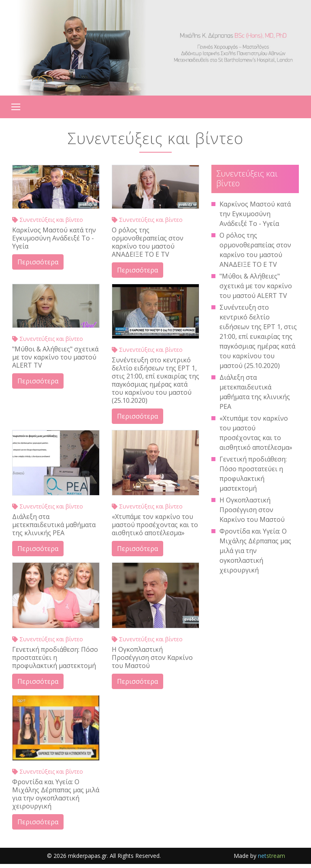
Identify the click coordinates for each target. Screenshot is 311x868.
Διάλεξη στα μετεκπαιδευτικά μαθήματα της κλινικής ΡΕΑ (54, 525)
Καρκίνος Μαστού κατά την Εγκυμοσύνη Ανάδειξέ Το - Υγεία (54, 238)
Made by (259, 856)
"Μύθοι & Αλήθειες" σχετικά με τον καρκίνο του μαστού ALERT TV (55, 357)
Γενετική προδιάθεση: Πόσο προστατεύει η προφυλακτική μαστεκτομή (55, 657)
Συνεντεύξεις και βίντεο (48, 220)
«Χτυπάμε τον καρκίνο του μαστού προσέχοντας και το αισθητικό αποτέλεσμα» (155, 525)
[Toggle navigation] (16, 107)
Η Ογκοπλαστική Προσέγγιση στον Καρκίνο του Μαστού (152, 657)
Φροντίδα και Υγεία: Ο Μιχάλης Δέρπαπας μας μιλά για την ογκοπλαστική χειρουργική (56, 794)
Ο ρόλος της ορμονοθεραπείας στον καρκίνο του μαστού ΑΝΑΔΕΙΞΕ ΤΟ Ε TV (148, 242)
